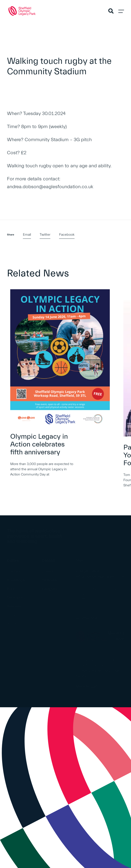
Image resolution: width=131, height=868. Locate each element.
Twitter (45, 235)
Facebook (67, 235)
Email (27, 235)
